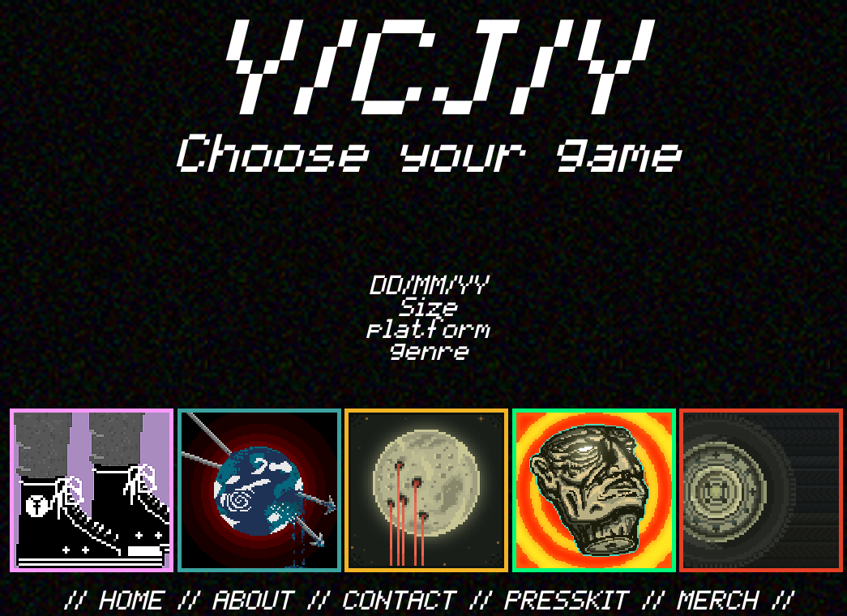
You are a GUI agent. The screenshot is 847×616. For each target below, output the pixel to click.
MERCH (717, 599)
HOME (131, 599)
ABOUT (253, 599)
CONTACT (399, 599)
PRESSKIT (566, 599)
